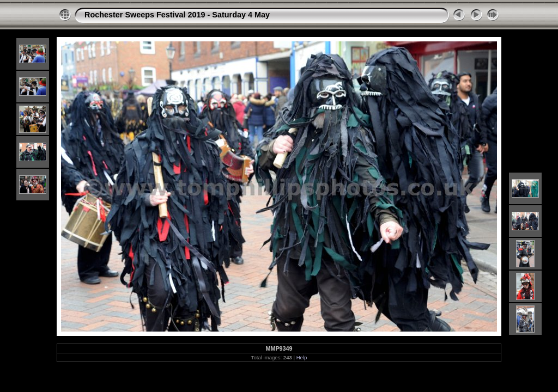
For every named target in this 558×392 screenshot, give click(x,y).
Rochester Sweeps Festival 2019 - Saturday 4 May (177, 15)
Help (302, 357)
